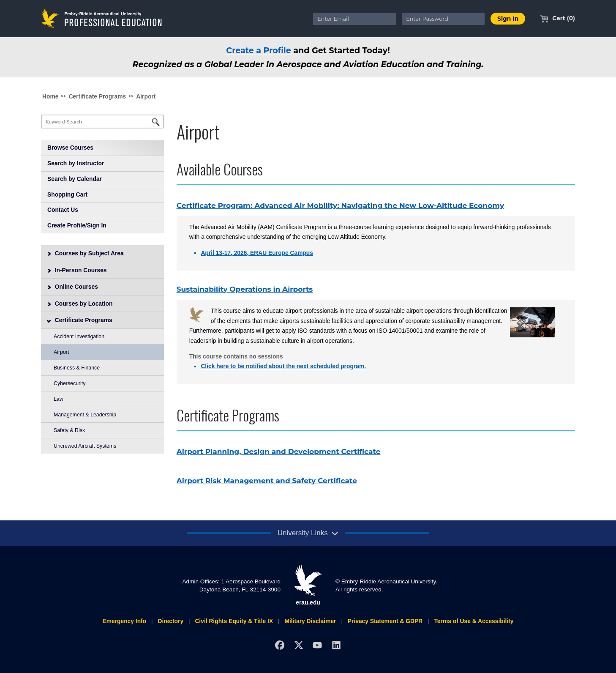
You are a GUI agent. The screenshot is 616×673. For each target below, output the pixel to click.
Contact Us (63, 210)
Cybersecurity (70, 383)
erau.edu (308, 585)
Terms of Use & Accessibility (474, 621)
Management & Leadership (85, 415)
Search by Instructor (76, 163)
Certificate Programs (97, 96)
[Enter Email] (354, 19)
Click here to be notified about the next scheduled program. (283, 366)
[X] (298, 645)
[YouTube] (318, 645)
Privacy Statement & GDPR (385, 621)
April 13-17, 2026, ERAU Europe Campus (257, 253)
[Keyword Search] (102, 122)
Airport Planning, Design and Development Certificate (279, 451)
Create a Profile (259, 50)
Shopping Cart (67, 194)
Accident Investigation (79, 336)
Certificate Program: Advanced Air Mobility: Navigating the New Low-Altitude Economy (340, 205)
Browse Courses (70, 148)
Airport (146, 96)
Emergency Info (124, 621)
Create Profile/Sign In (77, 225)
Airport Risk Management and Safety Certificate (267, 481)
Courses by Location (80, 304)
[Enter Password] (443, 19)
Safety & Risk (69, 430)
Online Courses (72, 287)
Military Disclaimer (310, 621)
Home (50, 96)
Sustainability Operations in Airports (245, 289)
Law (59, 399)
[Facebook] (279, 645)
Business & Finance (77, 368)
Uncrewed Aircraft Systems (85, 446)
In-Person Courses (77, 270)
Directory (170, 621)
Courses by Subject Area (85, 253)
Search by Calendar (75, 179)
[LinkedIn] (337, 645)
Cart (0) (557, 18)
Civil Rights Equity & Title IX (234, 621)
